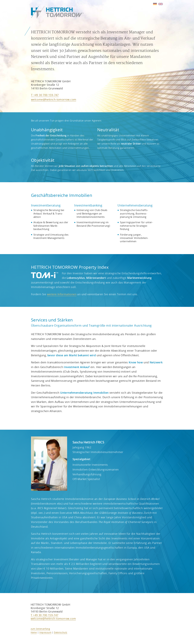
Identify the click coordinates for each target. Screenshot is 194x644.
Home (34, 632)
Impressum (45, 632)
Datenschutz (61, 632)
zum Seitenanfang (40, 629)
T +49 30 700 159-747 (45, 95)
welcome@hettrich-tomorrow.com (54, 99)
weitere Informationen (62, 294)
